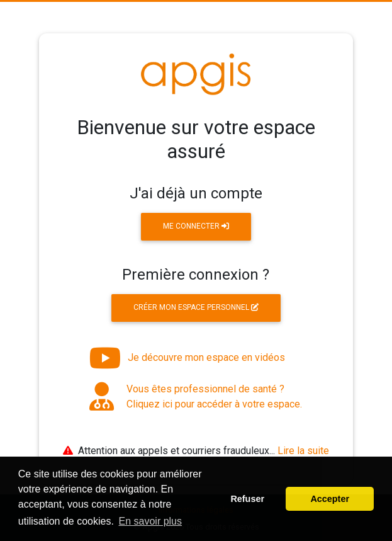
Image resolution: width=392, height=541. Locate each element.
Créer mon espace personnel (196, 307)
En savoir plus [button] (151, 521)
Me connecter (196, 226)
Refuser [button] (247, 499)
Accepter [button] (330, 499)
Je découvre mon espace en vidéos (187, 358)
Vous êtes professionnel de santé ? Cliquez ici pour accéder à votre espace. (196, 396)
